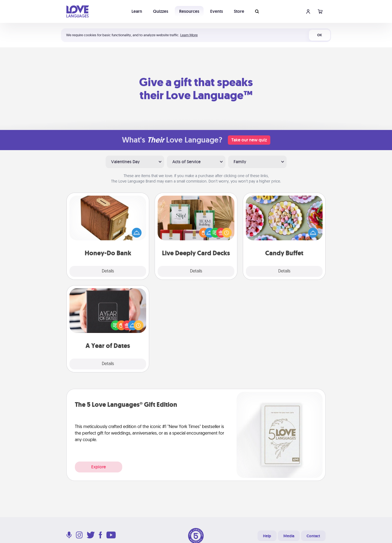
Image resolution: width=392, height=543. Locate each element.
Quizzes (161, 11)
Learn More (189, 35)
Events (217, 11)
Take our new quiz (249, 140)
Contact (313, 536)
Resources (189, 11)
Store (239, 11)
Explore (99, 467)
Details (108, 271)
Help (267, 536)
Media (289, 536)
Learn (137, 11)
